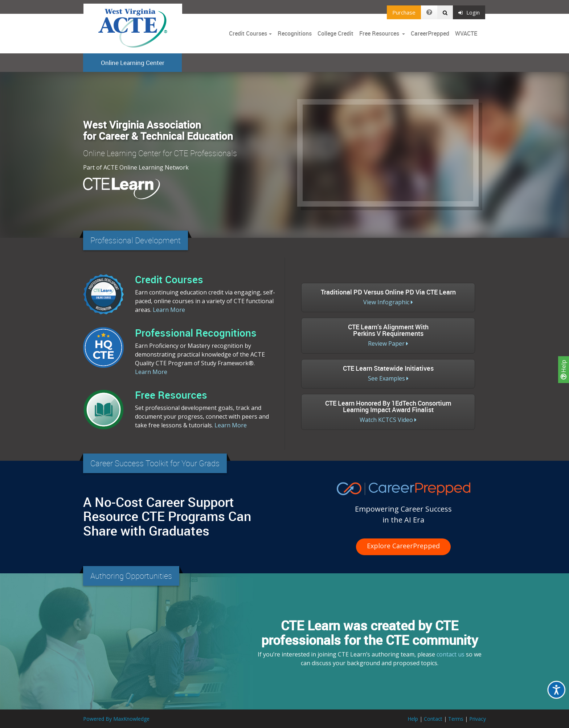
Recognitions (295, 33)
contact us (451, 654)
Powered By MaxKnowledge (116, 719)
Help (564, 370)
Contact (433, 719)
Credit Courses (248, 33)
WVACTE (466, 33)
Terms (456, 719)
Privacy (478, 719)
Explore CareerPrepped (403, 546)
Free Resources (379, 33)
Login (469, 12)
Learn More (169, 310)
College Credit (335, 33)
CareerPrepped (430, 33)
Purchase (404, 12)
